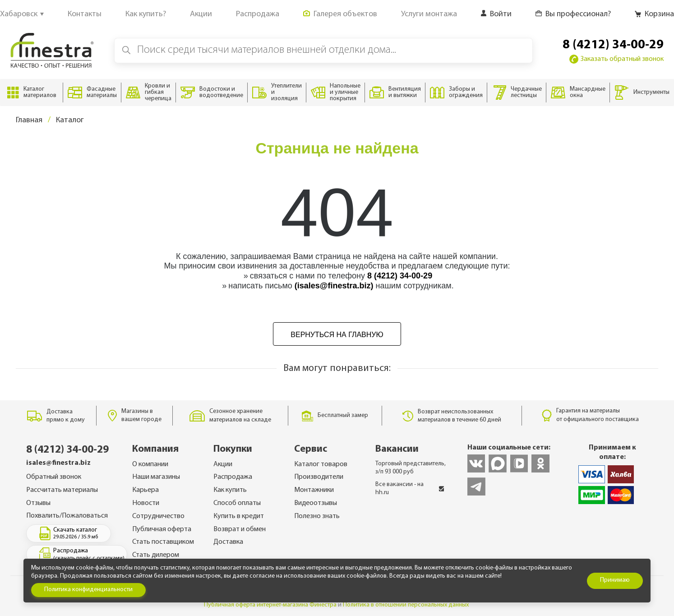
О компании (150, 464)
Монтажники (314, 490)
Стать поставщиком (163, 542)
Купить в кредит (239, 516)
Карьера (145, 490)
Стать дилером (156, 555)
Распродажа (233, 477)
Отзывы (38, 503)
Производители (319, 477)
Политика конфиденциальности (88, 590)
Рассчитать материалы (62, 490)
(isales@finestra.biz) (334, 286)
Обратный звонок (54, 477)
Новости (146, 503)
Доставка (228, 542)
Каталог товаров (321, 464)
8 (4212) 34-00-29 (613, 45)
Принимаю (615, 580)
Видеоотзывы (316, 503)
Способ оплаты (237, 503)
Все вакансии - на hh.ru (410, 489)
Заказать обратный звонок (616, 59)
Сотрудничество (158, 516)
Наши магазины (156, 477)
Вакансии (397, 449)
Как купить (230, 490)
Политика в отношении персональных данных (406, 605)
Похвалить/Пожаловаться (67, 516)
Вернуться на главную (337, 335)
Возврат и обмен (240, 529)
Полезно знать (317, 516)
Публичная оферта (162, 529)
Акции (223, 464)
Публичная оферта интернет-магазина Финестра (270, 605)
